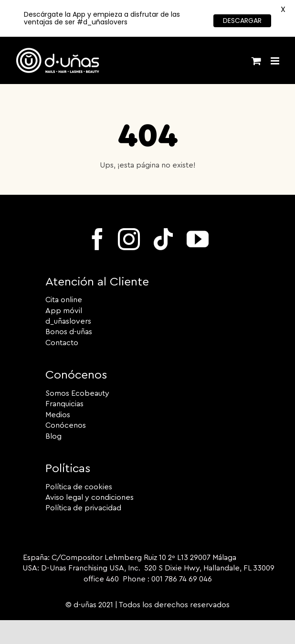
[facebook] (97, 239)
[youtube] (198, 239)
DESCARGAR (242, 21)
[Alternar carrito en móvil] (256, 61)
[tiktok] (163, 239)
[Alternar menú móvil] (276, 61)
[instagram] (129, 239)
